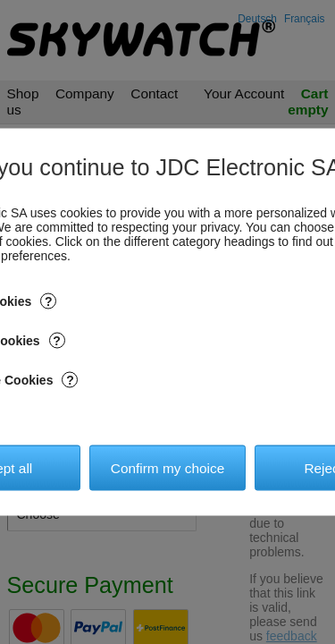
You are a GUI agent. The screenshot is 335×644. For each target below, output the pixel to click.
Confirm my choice (167, 467)
